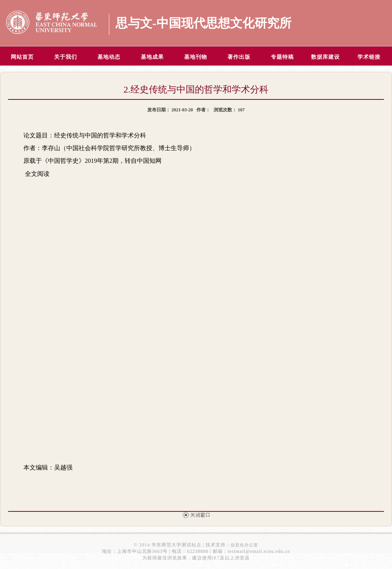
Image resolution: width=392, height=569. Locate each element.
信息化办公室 (244, 545)
